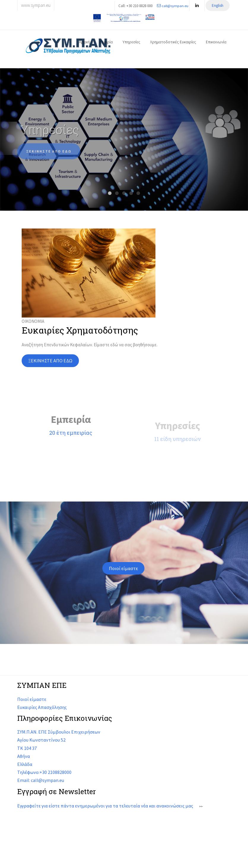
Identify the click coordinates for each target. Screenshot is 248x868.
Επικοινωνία (216, 42)
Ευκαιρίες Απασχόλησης (42, 707)
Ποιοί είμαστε (123, 568)
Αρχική (84, 42)
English (218, 5)
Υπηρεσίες (131, 42)
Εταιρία (106, 42)
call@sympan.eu (173, 6)
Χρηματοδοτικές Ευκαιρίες (173, 42)
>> (201, 806)
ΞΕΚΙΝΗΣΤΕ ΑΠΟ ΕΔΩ (49, 155)
